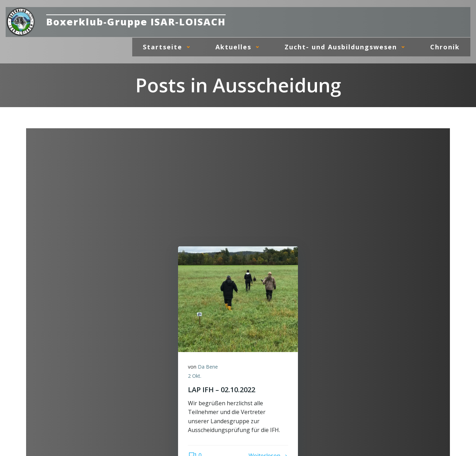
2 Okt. (195, 376)
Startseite (169, 46)
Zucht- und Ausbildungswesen (347, 46)
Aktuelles (240, 46)
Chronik (445, 46)
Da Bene (209, 367)
